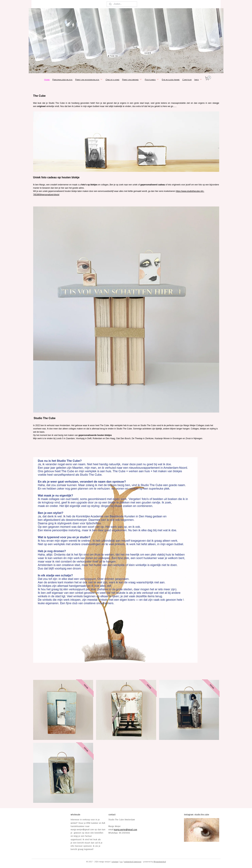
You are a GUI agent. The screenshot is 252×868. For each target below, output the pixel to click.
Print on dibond (132, 79)
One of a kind (112, 79)
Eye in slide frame (171, 79)
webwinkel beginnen (133, 862)
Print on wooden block (89, 79)
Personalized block (62, 79)
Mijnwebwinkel (160, 862)
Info (198, 79)
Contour (187, 79)
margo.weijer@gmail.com (125, 830)
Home (47, 79)
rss (121, 862)
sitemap (115, 862)
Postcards (152, 79)
